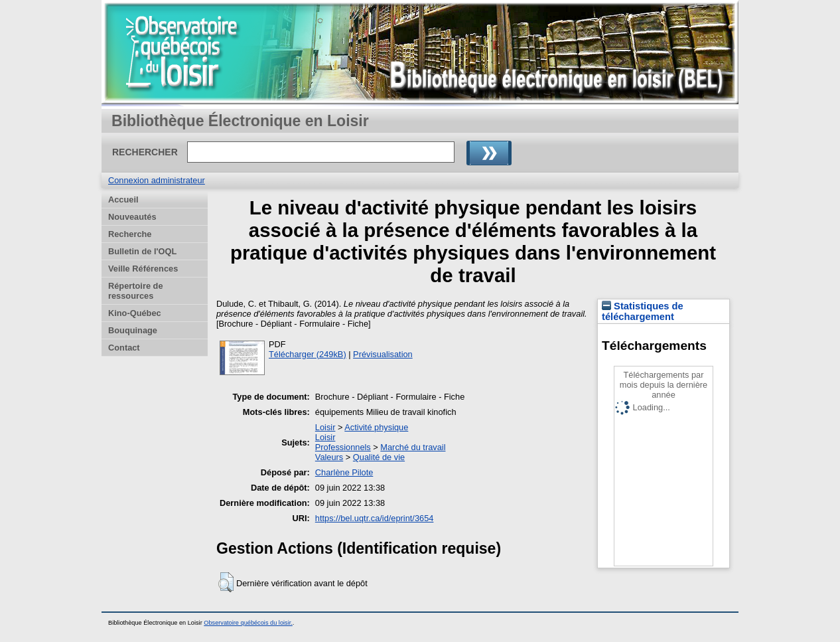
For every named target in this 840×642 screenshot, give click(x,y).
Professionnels (343, 447)
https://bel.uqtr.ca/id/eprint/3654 (375, 518)
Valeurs (329, 457)
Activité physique (376, 427)
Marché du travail (413, 447)
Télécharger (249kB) (308, 354)
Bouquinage (133, 330)
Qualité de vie (379, 457)
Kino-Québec (135, 313)
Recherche (130, 234)
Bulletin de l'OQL (142, 251)
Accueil (123, 200)
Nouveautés (132, 217)
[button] (226, 582)
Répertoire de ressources (136, 291)
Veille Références (143, 269)
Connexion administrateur (157, 180)
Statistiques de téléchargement (643, 311)
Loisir (325, 427)
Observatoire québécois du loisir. (248, 623)
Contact (124, 348)
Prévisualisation (383, 354)
